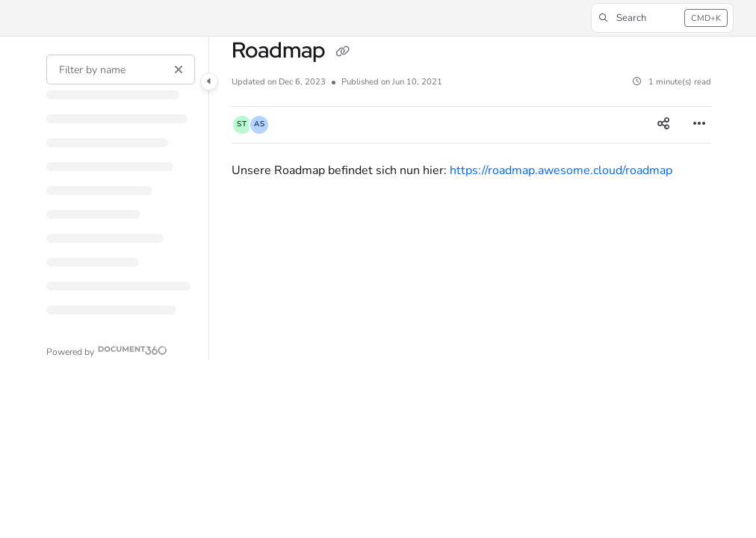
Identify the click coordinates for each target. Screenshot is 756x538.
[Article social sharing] (663, 125)
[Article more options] (699, 125)
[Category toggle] (209, 81)
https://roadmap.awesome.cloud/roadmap (561, 170)
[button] (662, 18)
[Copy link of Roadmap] (342, 52)
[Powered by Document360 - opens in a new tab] (107, 350)
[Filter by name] (121, 69)
